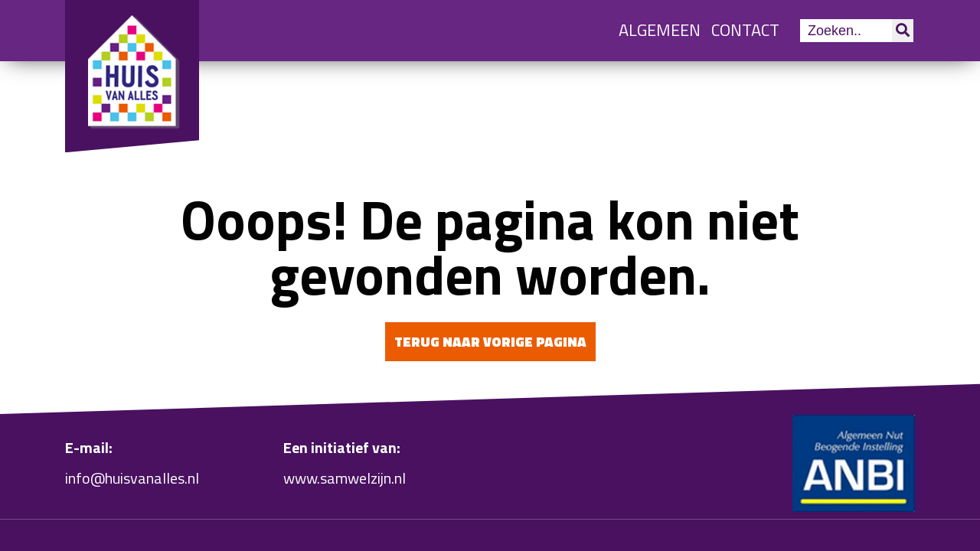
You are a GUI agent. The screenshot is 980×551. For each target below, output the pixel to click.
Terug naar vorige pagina (490, 342)
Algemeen (660, 30)
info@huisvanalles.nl (132, 478)
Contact (745, 30)
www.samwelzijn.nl (345, 478)
